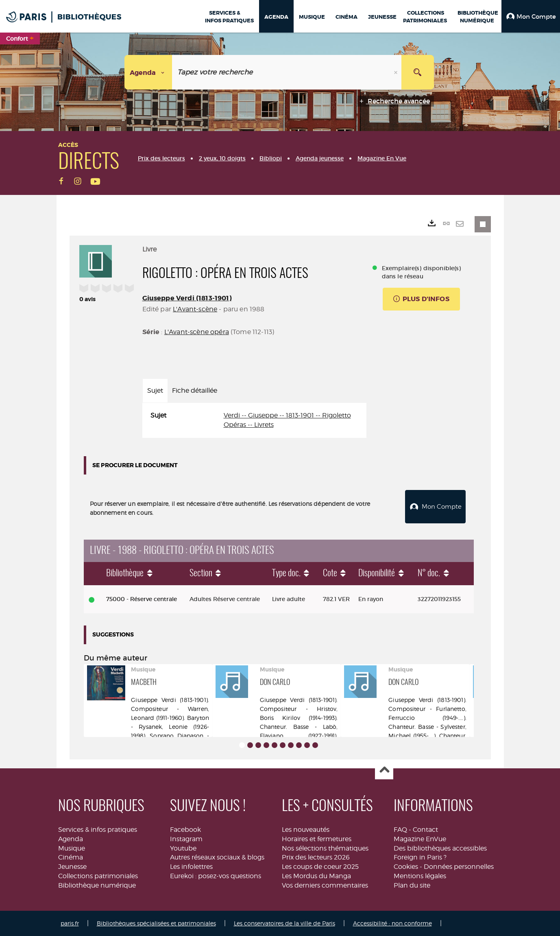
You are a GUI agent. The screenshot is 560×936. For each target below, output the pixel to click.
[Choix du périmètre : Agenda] (148, 72)
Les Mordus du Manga (316, 876)
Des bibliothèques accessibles (440, 848)
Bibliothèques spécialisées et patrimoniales (156, 923)
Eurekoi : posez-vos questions (216, 876)
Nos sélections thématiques (325, 848)
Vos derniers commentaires (325, 885)
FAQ (400, 830)
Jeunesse (72, 867)
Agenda (71, 839)
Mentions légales (420, 876)
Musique (72, 848)
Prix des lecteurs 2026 (316, 857)
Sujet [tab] (155, 390)
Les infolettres (191, 867)
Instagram (186, 839)
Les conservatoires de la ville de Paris (284, 923)
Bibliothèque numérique (97, 885)
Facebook (185, 830)
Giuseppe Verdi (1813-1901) (187, 298)
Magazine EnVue (420, 839)
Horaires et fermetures (317, 839)
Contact (425, 830)
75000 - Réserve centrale (142, 599)
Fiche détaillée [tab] (195, 390)
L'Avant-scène (195, 309)
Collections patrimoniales (98, 876)
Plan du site (412, 885)
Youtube (183, 848)
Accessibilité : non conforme (392, 923)
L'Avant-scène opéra (197, 332)
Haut (384, 771)
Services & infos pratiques (98, 830)
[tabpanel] (254, 420)
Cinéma (71, 857)
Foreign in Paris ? (420, 857)
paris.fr (70, 923)
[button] (531, 16)
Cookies (406, 867)
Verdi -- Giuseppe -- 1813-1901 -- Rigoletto (287, 415)
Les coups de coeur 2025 (320, 867)
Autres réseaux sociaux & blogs (217, 857)
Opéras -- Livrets (249, 425)
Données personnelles (459, 867)
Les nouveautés (306, 830)
